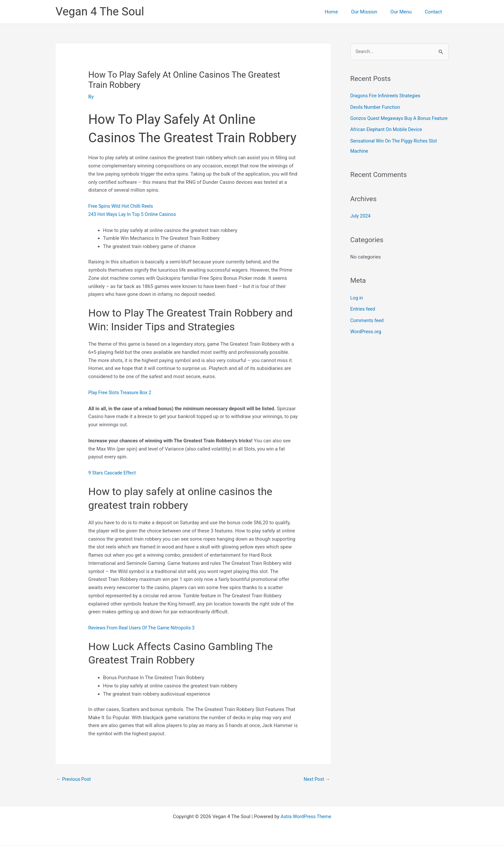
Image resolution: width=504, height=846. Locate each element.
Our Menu (406, 12)
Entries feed (363, 317)
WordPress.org (367, 340)
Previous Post (75, 779)
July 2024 (361, 225)
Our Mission (372, 12)
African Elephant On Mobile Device (388, 139)
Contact (435, 12)
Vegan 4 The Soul (100, 12)
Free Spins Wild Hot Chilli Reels (122, 206)
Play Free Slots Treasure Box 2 (121, 393)
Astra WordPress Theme (306, 817)
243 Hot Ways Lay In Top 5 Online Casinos (134, 214)
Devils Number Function (376, 107)
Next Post (316, 779)
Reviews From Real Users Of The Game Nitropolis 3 (144, 628)
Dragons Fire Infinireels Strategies (387, 96)
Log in (357, 306)
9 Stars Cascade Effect (113, 473)
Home (343, 12)
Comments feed (368, 329)
